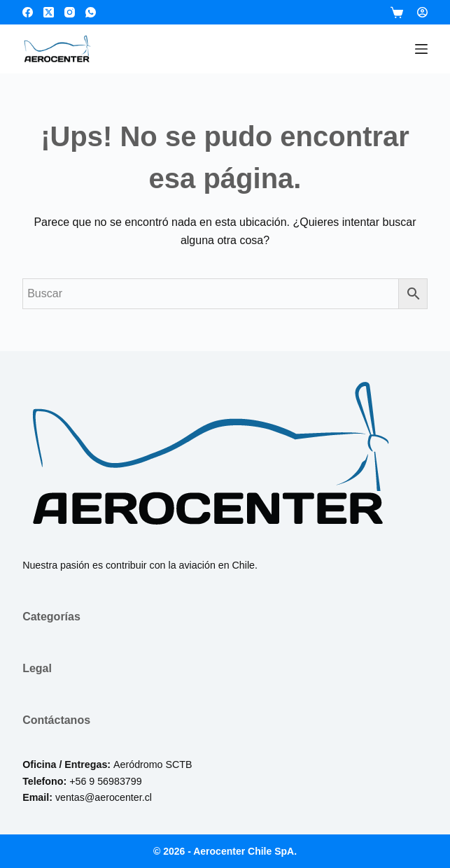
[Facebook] (28, 12)
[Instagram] (70, 12)
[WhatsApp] (91, 12)
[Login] (422, 12)
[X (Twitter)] (49, 12)
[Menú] (421, 49)
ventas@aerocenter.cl (104, 797)
